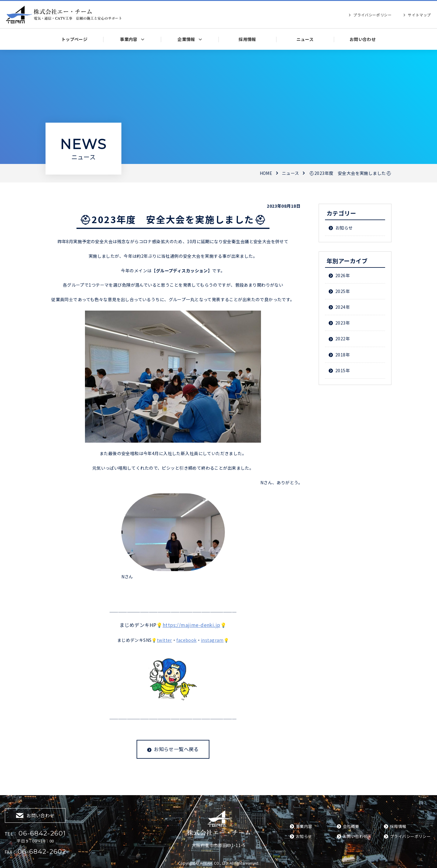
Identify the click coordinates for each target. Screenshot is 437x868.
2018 (340, 355)
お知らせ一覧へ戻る (176, 749)
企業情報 (186, 39)
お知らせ (344, 228)
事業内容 (129, 39)
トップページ (75, 39)
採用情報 (247, 39)
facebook (186, 640)
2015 (340, 370)
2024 (340, 307)
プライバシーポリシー (372, 15)
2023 (340, 323)
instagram (212, 640)
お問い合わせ (363, 39)
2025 (340, 291)
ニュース (305, 39)
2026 (340, 275)
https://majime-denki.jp (191, 625)
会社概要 (351, 826)
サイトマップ (419, 15)
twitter (164, 640)
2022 (340, 339)
